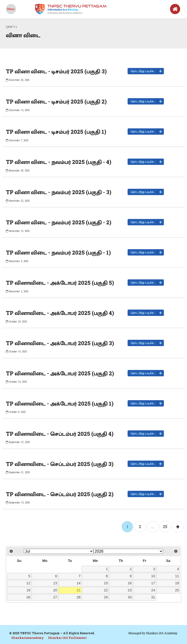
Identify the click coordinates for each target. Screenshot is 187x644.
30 (130, 597)
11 (177, 576)
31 (153, 597)
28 (79, 597)
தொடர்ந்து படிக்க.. (143, 71)
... (153, 526)
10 (153, 576)
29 (106, 597)
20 (55, 590)
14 (79, 583)
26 (28, 597)
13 (55, 583)
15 (106, 583)
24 (153, 590)
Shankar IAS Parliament (67, 638)
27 (55, 597)
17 (153, 583)
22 (106, 590)
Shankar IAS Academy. (162, 633)
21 (79, 590)
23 (130, 590)
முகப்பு (11, 26)
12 (28, 583)
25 (165, 526)
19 (28, 590)
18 (177, 583)
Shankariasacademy (28, 638)
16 (130, 583)
